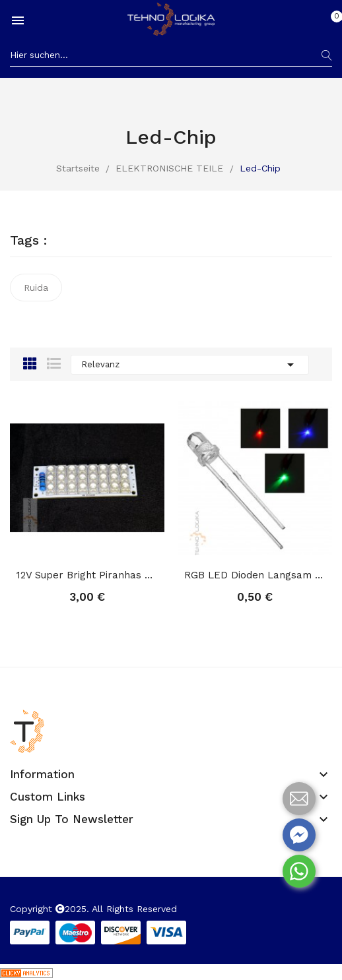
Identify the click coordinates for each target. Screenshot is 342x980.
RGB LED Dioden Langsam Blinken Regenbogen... (255, 575)
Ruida (36, 288)
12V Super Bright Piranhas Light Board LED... (87, 575)
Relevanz (190, 365)
